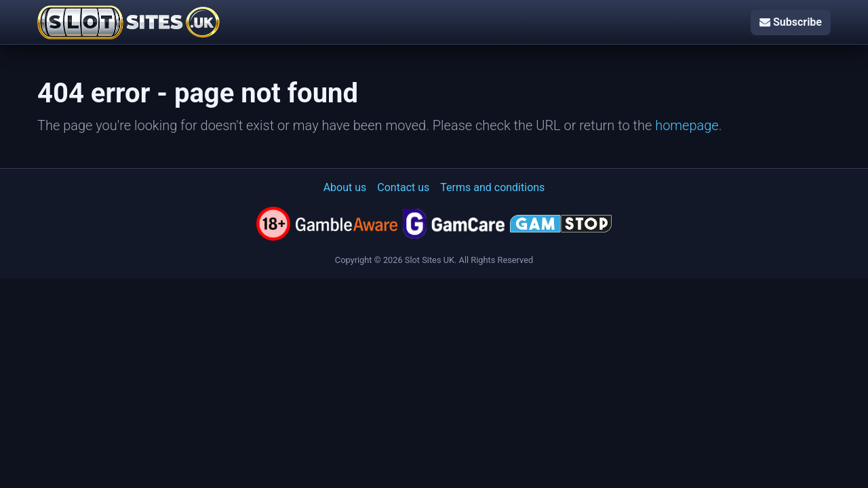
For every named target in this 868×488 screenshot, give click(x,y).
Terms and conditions (492, 187)
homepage (687, 125)
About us (345, 187)
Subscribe (791, 22)
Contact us (403, 187)
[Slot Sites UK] (129, 22)
